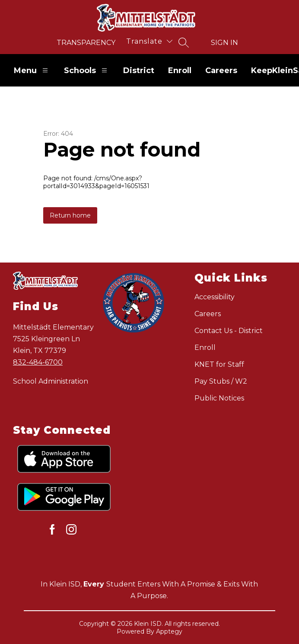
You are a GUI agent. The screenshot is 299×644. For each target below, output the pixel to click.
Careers (221, 70)
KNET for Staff (219, 364)
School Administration (51, 381)
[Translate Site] (149, 41)
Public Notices (219, 398)
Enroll (180, 70)
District (139, 70)
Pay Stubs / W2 (221, 381)
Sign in (224, 43)
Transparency (86, 43)
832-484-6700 (38, 362)
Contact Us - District (229, 331)
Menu (32, 70)
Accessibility (215, 297)
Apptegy (169, 631)
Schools (87, 70)
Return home (70, 215)
